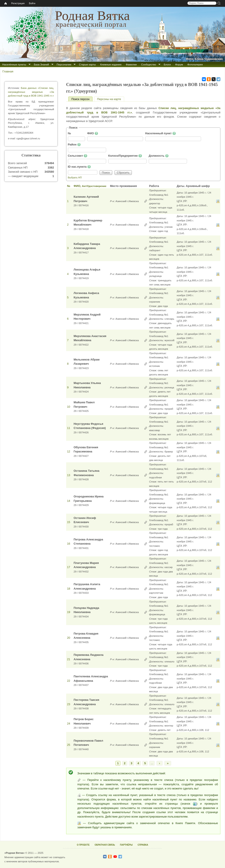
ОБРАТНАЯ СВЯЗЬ (105, 845)
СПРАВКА (143, 845)
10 (69, 407)
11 (69, 428)
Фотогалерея (195, 64)
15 (69, 522)
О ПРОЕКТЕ (83, 845)
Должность (159, 156)
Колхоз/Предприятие (125, 156)
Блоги (167, 64)
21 (69, 659)
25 (69, 745)
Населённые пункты (14, 64)
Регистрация (18, 3)
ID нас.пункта (79, 167)
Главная (8, 71)
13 (69, 475)
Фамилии (131, 64)
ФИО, (90, 186)
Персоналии (64, 64)
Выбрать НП (75, 178)
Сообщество (149, 64)
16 (69, 544)
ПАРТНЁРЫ (126, 845)
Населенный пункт (161, 133)
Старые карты (87, 64)
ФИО (93, 133)
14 (69, 501)
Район (74, 145)
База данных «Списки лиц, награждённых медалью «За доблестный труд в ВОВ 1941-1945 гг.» (31, 92)
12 (69, 451)
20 (69, 638)
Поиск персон (82, 99)
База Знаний (41, 64)
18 (69, 589)
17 (69, 567)
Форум (179, 64)
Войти (32, 3)
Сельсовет (78, 156)
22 (69, 681)
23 (69, 704)
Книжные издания (111, 64)
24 (69, 724)
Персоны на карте (109, 99)
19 (69, 612)
